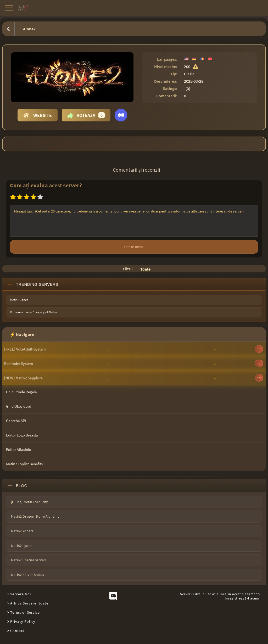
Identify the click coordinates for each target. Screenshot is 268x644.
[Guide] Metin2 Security (30, 502)
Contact (17, 631)
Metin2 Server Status (27, 575)
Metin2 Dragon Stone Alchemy (35, 516)
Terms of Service (25, 612)
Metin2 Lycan (21, 546)
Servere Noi (21, 594)
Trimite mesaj (134, 247)
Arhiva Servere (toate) (30, 603)
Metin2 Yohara (22, 531)
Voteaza (86, 115)
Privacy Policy (23, 621)
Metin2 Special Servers (29, 560)
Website (38, 115)
